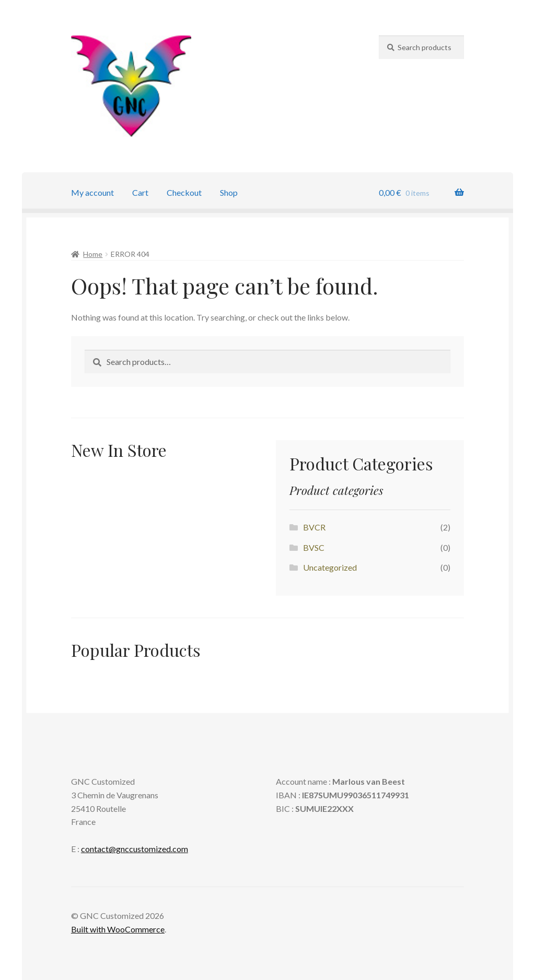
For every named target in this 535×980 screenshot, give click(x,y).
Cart (140, 192)
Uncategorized (330, 567)
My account (92, 192)
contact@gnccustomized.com (135, 849)
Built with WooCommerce (118, 929)
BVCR (314, 527)
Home (93, 254)
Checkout (184, 192)
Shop (229, 192)
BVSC (314, 547)
